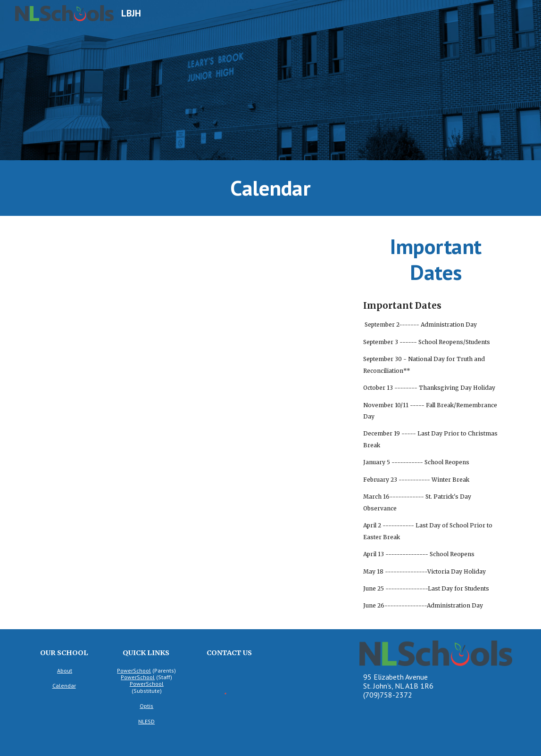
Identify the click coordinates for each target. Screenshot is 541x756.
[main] (270, 188)
